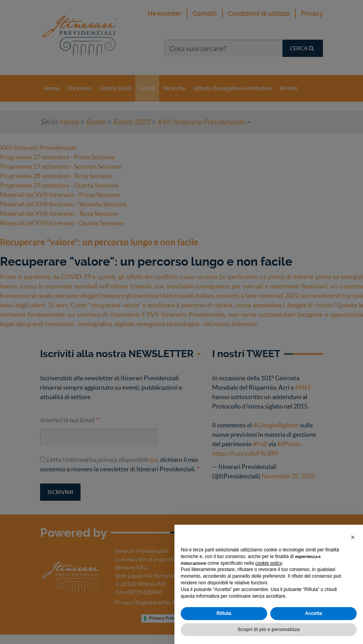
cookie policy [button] (269, 563)
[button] (353, 537)
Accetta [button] (313, 613)
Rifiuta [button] (224, 613)
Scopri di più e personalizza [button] (269, 629)
